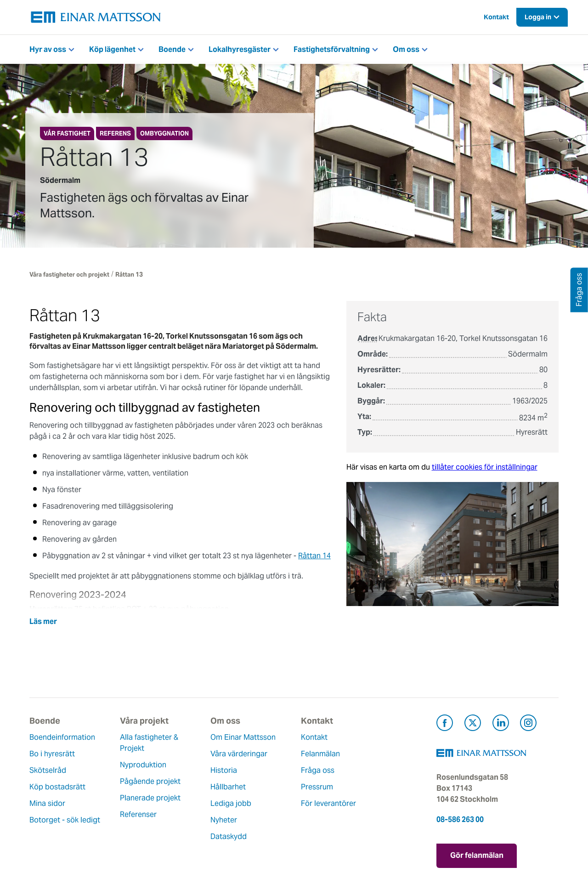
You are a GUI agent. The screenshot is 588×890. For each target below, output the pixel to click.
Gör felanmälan (477, 855)
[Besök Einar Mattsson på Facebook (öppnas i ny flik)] (445, 724)
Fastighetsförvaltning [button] (332, 49)
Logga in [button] (538, 17)
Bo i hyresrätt (52, 754)
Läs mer (43, 621)
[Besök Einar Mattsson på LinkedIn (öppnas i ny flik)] (501, 724)
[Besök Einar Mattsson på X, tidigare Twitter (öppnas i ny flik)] (473, 724)
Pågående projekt (150, 781)
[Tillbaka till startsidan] (96, 17)
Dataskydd (229, 836)
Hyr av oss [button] (48, 49)
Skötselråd (48, 770)
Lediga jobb (231, 803)
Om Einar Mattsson (243, 737)
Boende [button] (172, 49)
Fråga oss (318, 770)
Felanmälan (320, 754)
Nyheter (224, 820)
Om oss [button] (406, 49)
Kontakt (496, 17)
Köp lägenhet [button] (112, 49)
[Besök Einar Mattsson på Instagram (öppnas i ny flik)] (528, 724)
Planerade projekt (150, 798)
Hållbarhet (228, 787)
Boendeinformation (62, 737)
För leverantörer (328, 803)
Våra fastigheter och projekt (69, 275)
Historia (224, 770)
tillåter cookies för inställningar (485, 467)
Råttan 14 (314, 556)
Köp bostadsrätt (57, 787)
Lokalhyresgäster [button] (240, 49)
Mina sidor (47, 803)
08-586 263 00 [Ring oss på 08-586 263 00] (460, 819)
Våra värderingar (239, 754)
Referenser (138, 814)
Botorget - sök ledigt (65, 820)
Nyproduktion (143, 765)
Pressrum (317, 787)
